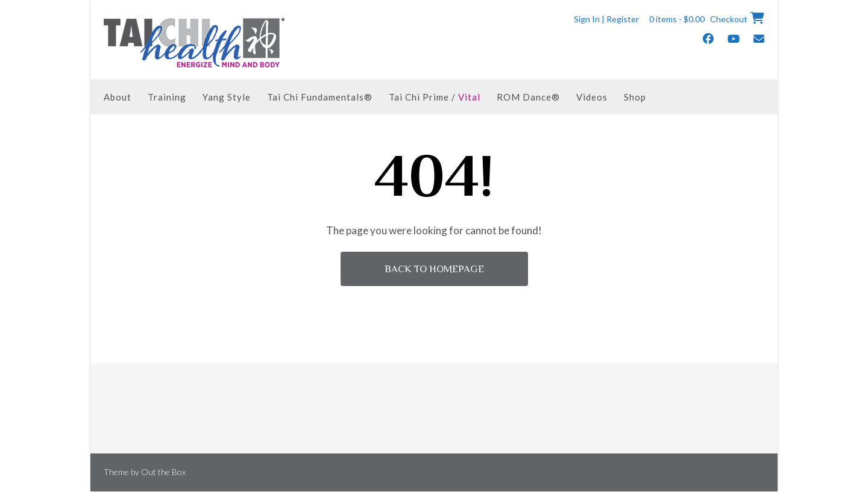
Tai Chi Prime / (435, 97)
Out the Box (163, 472)
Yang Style (227, 97)
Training (167, 97)
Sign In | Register (606, 19)
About (118, 97)
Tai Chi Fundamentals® (320, 97)
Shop (635, 97)
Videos (592, 97)
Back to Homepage (434, 269)
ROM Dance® (528, 97)
